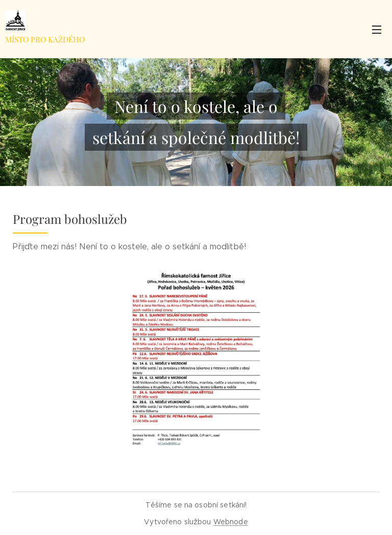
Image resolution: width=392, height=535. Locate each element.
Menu (377, 30)
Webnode (231, 522)
